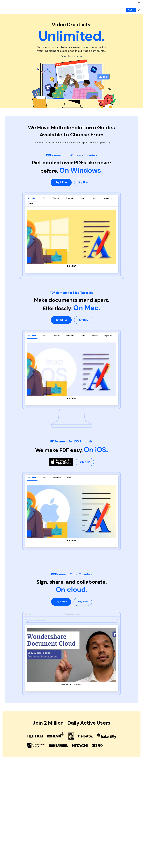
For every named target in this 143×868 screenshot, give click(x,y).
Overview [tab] (32, 198)
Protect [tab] (95, 198)
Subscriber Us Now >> (71, 56)
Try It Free (62, 182)
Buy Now (83, 182)
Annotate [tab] (70, 198)
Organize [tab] (108, 198)
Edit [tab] (44, 198)
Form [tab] (83, 198)
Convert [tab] (56, 198)
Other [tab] (30, 203)
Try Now (131, 10)
